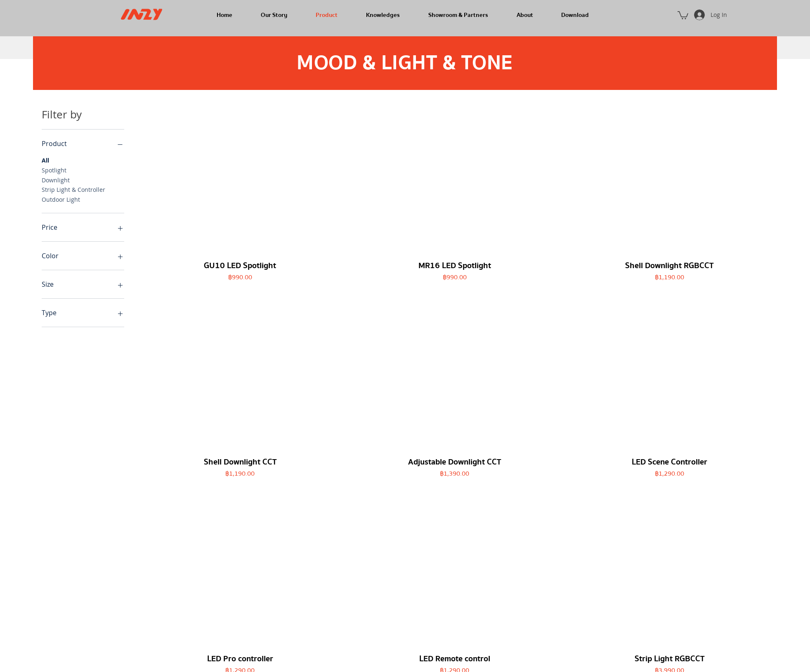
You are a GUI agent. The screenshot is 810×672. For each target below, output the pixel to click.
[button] (683, 15)
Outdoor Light (61, 199)
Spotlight (54, 170)
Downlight (56, 180)
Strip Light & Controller (73, 189)
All (45, 160)
